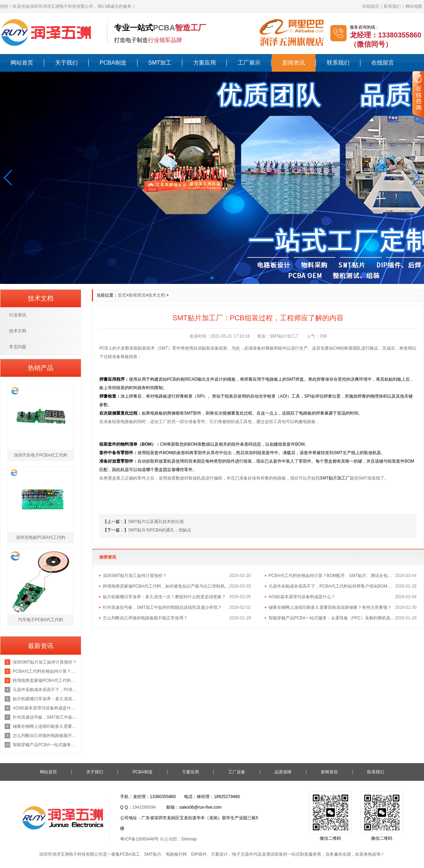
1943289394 (144, 807)
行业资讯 (18, 315)
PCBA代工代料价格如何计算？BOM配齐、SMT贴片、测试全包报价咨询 (332, 576)
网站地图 (414, 6)
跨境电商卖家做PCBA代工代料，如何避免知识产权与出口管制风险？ (166, 586)
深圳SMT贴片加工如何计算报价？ (135, 576)
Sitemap (189, 839)
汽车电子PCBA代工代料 (41, 620)
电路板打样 (176, 854)
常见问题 (18, 347)
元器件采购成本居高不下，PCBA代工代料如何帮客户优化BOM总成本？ (332, 586)
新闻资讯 (294, 63)
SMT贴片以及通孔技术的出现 (156, 522)
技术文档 (157, 295)
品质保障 (283, 772)
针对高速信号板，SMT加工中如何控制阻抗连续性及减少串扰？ (162, 607)
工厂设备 (237, 772)
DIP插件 (199, 854)
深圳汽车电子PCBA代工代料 (41, 455)
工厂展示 (249, 63)
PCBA (164, 28)
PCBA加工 (130, 854)
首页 (122, 295)
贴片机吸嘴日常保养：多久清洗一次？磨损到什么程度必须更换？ (164, 597)
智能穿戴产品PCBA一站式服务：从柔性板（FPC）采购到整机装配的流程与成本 (332, 618)
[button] (8, 178)
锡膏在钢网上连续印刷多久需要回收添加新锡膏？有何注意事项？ (330, 607)
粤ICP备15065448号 (139, 839)
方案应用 (205, 63)
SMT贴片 (153, 854)
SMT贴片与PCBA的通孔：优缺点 (160, 530)
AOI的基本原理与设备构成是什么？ (302, 597)
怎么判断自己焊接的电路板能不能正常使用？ (145, 618)
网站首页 (22, 63)
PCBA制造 (113, 63)
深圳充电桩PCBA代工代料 (41, 537)
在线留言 (371, 6)
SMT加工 (160, 63)
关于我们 (66, 63)
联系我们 (392, 6)
